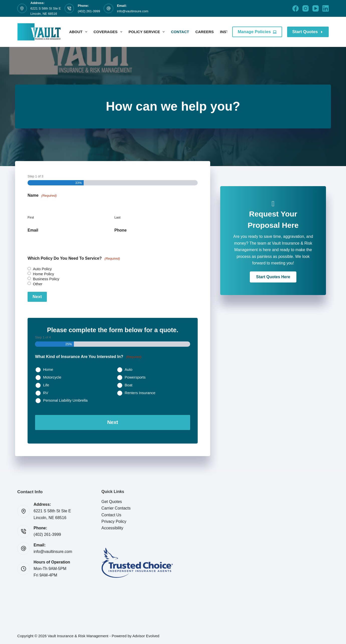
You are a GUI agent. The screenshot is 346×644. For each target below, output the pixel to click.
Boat (129, 385)
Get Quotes (112, 501)
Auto (129, 369)
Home (48, 369)
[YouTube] (316, 8)
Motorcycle (52, 377)
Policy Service (148, 32)
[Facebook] (296, 8)
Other (38, 284)
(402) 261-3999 (89, 11)
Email (33, 230)
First (31, 217)
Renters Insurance (140, 393)
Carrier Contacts (116, 508)
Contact (180, 32)
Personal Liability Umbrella (65, 400)
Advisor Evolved (146, 635)
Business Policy (46, 279)
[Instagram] (306, 8)
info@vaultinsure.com (133, 11)
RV (46, 393)
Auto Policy (42, 269)
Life (46, 385)
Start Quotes (308, 32)
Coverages (109, 32)
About (79, 32)
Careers (205, 32)
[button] (273, 277)
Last (117, 217)
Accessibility (112, 527)
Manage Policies (257, 32)
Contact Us (111, 514)
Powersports (135, 377)
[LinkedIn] (326, 8)
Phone (120, 230)
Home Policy (43, 274)
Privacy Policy (114, 521)
